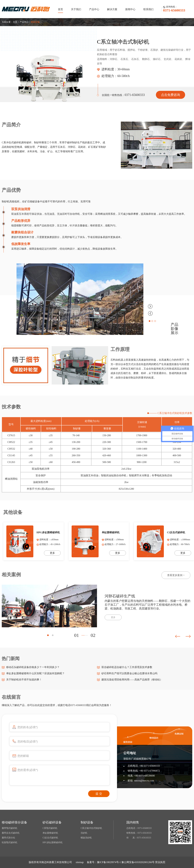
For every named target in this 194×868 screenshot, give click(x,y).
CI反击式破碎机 (50, 838)
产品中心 (94, 9)
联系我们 (148, 9)
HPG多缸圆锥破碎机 (53, 842)
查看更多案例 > (176, 575)
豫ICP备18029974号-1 (109, 862)
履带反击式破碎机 (11, 833)
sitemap (80, 862)
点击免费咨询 (171, 95)
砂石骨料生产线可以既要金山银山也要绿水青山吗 (129, 673)
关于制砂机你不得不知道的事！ (24, 680)
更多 (113, 617)
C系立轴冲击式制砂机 (91, 828)
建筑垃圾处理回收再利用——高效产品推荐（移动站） (132, 680)
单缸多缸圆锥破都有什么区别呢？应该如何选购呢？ (35, 673)
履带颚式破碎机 (10, 828)
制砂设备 (35, 22)
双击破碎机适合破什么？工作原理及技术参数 (127, 667)
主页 (15, 22)
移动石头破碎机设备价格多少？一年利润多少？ (33, 667)
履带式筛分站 (8, 838)
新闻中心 (130, 9)
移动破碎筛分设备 (14, 822)
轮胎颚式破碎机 (10, 842)
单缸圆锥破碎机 (50, 833)
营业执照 (160, 862)
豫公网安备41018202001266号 (138, 862)
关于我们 (76, 9)
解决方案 (112, 9)
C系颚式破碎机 (50, 828)
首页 (60, 9)
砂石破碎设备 (52, 822)
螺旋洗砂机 (86, 838)
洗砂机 (84, 833)
